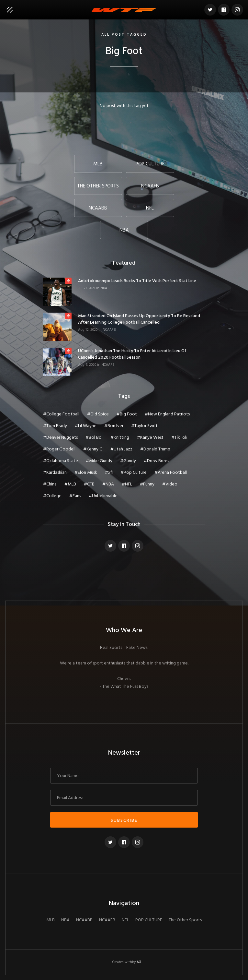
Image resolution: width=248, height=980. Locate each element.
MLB (51, 920)
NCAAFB (109, 330)
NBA (104, 288)
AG (139, 962)
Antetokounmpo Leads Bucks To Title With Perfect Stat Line (137, 281)
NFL (125, 920)
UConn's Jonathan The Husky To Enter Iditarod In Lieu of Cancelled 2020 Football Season (132, 354)
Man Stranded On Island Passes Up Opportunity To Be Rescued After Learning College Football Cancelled (139, 319)
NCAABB (84, 920)
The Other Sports (185, 920)
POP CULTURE (149, 920)
